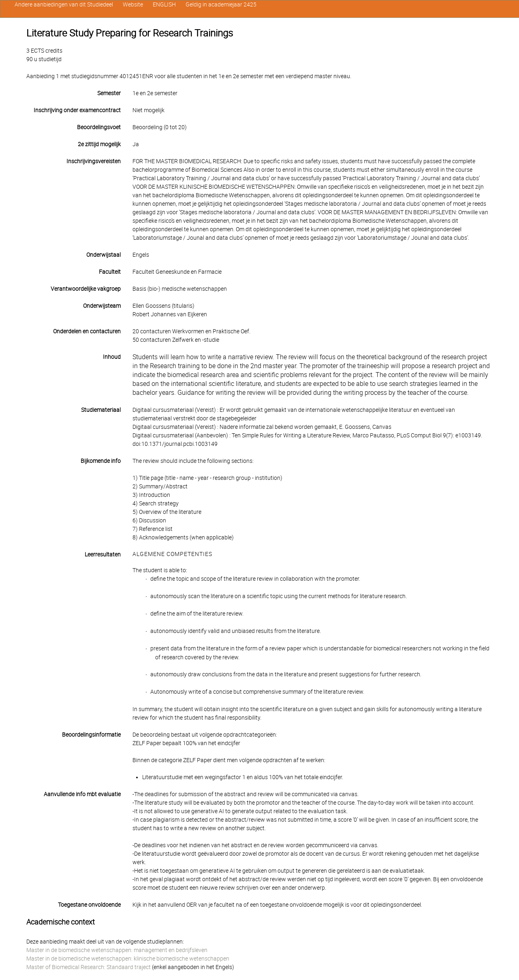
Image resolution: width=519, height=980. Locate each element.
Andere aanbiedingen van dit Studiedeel (64, 4)
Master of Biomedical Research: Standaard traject (89, 967)
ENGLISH (164, 4)
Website (133, 4)
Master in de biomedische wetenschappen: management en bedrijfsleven (117, 950)
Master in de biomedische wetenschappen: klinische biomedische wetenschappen (128, 959)
